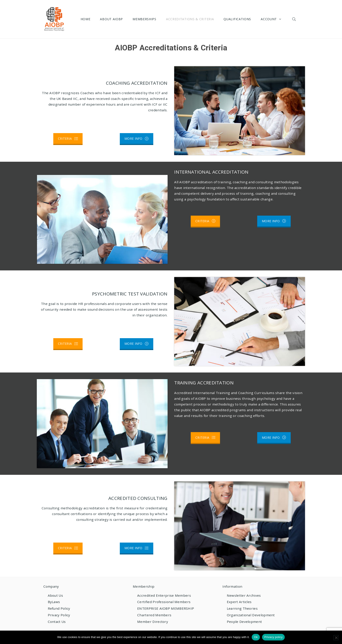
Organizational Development (251, 615)
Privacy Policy (59, 615)
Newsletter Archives (244, 595)
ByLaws (54, 602)
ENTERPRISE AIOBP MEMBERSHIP (166, 608)
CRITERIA (68, 139)
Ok (256, 637)
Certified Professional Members (164, 602)
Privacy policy (273, 637)
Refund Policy (59, 608)
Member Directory (153, 622)
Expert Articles (239, 602)
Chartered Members (154, 615)
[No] (336, 638)
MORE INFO (137, 139)
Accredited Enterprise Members (164, 595)
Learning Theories (242, 608)
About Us (55, 595)
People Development (244, 622)
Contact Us (57, 622)
